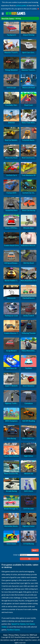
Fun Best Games (13, 630)
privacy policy (21, 5)
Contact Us (25, 635)
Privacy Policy (14, 635)
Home (5, 635)
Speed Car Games (19, 624)
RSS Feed (33, 635)
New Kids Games (8, 18)
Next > (35, 550)
